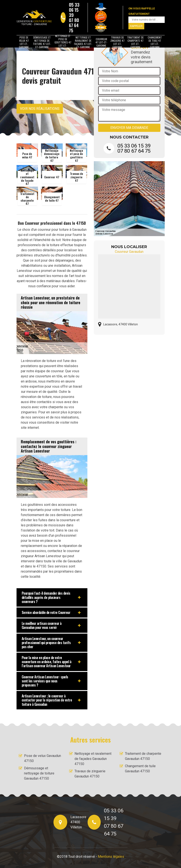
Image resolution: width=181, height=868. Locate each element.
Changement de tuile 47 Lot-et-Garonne (155, 42)
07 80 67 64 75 (74, 25)
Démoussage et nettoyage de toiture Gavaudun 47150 (39, 773)
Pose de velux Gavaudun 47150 (43, 758)
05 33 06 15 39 (74, 10)
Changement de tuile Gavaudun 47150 (140, 769)
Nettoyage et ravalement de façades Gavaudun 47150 (93, 759)
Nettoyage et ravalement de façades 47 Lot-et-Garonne (83, 42)
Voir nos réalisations (40, 109)
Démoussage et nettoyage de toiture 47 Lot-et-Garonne (42, 42)
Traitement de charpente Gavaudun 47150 (143, 756)
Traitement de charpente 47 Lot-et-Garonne (135, 42)
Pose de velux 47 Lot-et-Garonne (24, 42)
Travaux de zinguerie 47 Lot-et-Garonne (117, 42)
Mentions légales (111, 857)
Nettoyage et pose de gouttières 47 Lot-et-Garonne (63, 42)
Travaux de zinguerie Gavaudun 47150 (90, 774)
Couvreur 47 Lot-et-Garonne (101, 42)
